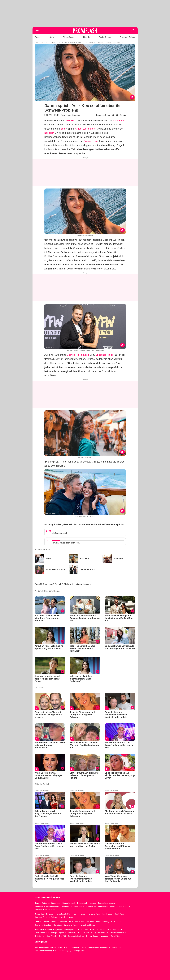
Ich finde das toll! (60, 533)
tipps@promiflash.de (81, 584)
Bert (63, 129)
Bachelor (49, 133)
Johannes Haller (105, 355)
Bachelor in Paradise (78, 355)
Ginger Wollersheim (86, 129)
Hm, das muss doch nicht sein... (66, 543)
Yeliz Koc (70, 120)
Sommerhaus (91, 141)
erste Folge (119, 120)
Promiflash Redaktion (71, 115)
